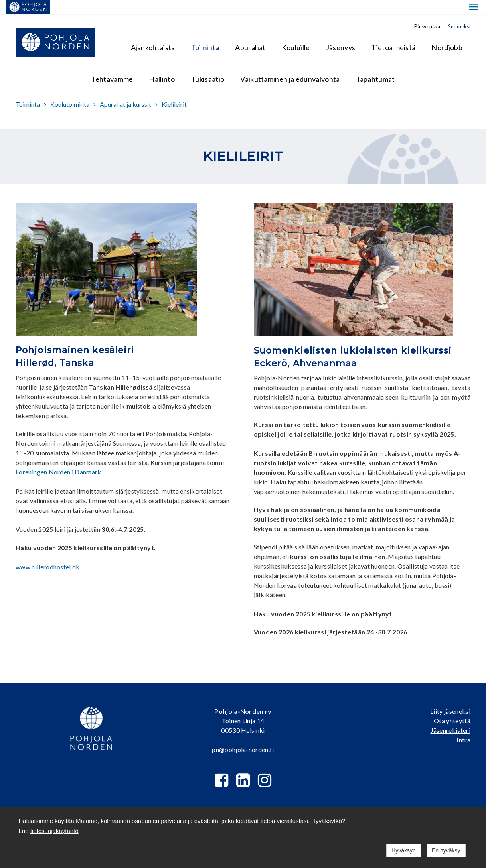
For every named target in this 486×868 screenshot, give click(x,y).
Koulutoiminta (70, 91)
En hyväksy (446, 850)
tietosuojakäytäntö (54, 831)
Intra (463, 726)
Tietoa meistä (393, 34)
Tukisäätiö (207, 65)
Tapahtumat (375, 65)
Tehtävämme (112, 65)
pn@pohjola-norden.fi (243, 736)
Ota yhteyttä (452, 707)
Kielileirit (174, 91)
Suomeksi (459, 13)
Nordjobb (447, 34)
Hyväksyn (404, 850)
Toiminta (205, 34)
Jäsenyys (341, 34)
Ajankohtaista (153, 34)
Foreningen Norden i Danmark (58, 458)
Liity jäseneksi (450, 698)
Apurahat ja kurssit (125, 91)
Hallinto (162, 65)
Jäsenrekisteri (450, 717)
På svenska (427, 13)
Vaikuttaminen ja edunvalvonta (290, 65)
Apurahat (250, 34)
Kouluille (296, 34)
